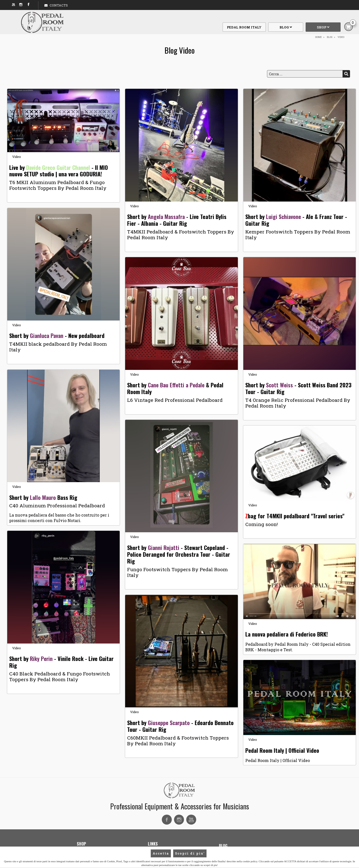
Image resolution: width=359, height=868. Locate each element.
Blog (286, 27)
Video (17, 157)
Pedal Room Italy (244, 27)
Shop (323, 27)
